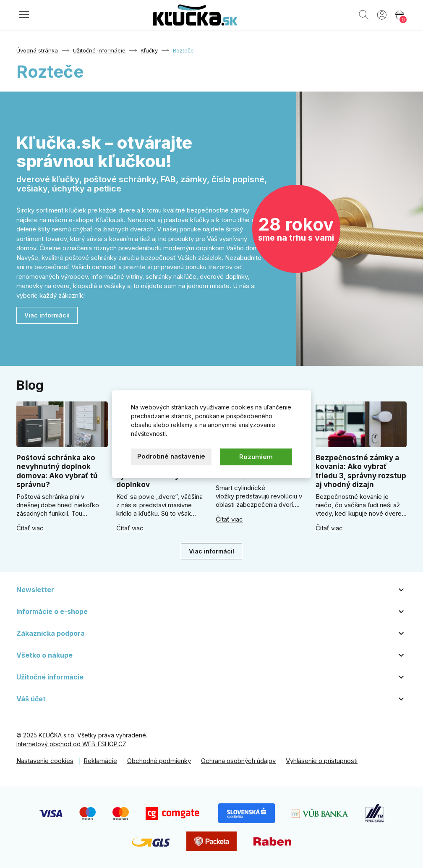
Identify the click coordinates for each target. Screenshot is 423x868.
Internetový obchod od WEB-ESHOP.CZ (71, 744)
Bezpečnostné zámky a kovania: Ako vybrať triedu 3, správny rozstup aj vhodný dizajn (361, 471)
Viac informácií (47, 315)
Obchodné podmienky (159, 761)
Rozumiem (256, 457)
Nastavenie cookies (45, 761)
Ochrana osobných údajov (238, 761)
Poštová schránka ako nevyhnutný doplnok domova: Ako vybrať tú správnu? (57, 471)
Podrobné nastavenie (171, 456)
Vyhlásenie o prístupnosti (322, 761)
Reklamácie (100, 761)
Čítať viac (30, 528)
